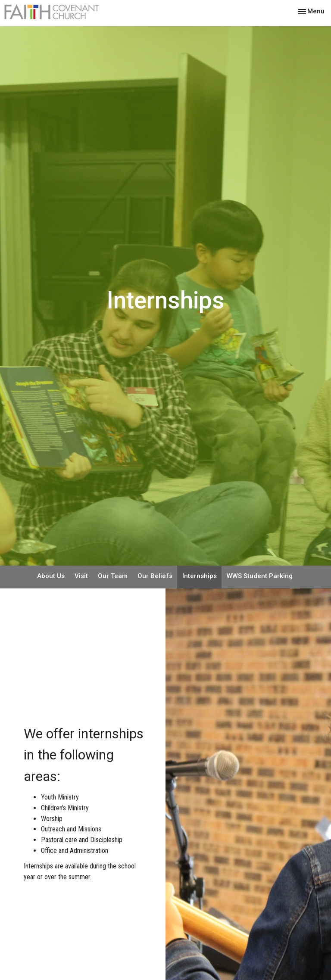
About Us (51, 576)
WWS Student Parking (260, 576)
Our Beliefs (155, 576)
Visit (81, 576)
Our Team (113, 576)
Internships (200, 576)
